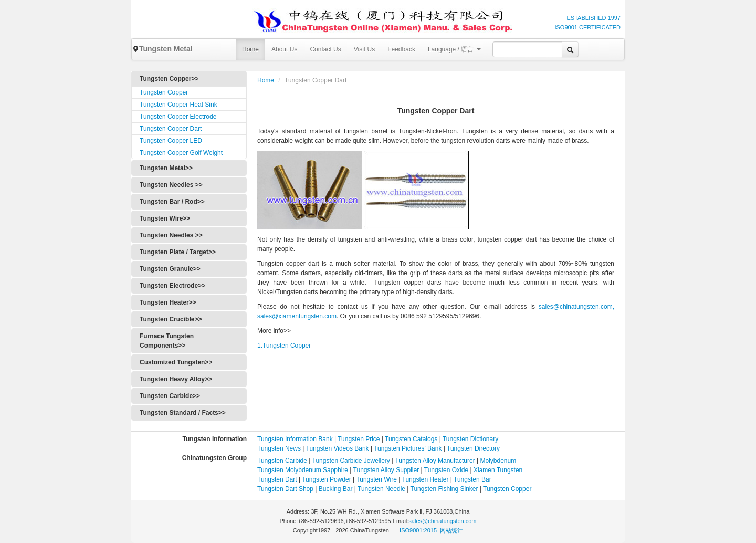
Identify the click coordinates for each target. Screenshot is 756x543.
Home (250, 49)
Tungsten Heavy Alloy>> (176, 379)
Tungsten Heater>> (168, 302)
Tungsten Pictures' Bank (408, 448)
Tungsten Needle (381, 489)
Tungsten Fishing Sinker (444, 489)
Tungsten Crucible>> (171, 319)
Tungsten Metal (162, 49)
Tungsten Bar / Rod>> (172, 202)
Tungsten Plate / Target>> (178, 252)
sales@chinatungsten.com (442, 521)
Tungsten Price (359, 439)
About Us (284, 49)
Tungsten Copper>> (169, 79)
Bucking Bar (336, 489)
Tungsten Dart (277, 479)
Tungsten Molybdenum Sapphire (303, 470)
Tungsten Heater (426, 479)
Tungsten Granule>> (170, 269)
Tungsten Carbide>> (170, 396)
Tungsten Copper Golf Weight (181, 153)
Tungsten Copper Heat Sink (178, 105)
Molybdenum (498, 461)
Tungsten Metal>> (166, 168)
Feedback (401, 49)
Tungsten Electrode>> (172, 286)
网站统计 (451, 530)
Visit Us (364, 49)
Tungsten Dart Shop (285, 489)
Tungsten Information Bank (296, 439)
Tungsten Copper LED (171, 141)
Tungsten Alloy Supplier (386, 470)
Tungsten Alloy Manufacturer (435, 461)
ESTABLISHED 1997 (594, 18)
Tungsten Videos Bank (338, 448)
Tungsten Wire (376, 479)
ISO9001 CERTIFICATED (587, 27)
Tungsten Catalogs (411, 439)
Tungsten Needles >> (171, 185)
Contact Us (325, 49)
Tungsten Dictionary (470, 439)
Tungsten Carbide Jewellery (351, 461)
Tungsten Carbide (282, 461)
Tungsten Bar (472, 479)
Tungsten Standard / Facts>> (183, 413)
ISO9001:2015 (419, 530)
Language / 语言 (454, 49)
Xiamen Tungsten (498, 470)
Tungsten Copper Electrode (178, 117)
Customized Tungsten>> (176, 362)
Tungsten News (279, 448)
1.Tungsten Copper (284, 346)
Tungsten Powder (327, 479)
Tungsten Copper (164, 92)
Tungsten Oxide (446, 470)
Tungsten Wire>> (165, 218)
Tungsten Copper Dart (171, 129)
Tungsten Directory (473, 448)
